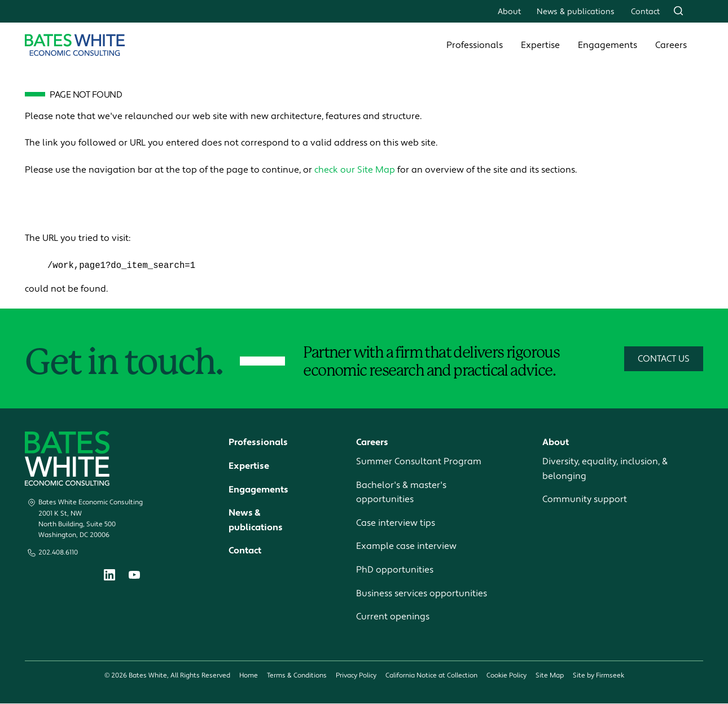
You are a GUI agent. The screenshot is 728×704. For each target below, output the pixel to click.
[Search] (678, 11)
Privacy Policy (356, 676)
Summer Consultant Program (419, 462)
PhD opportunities (395, 570)
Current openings (393, 617)
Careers (671, 45)
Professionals (475, 45)
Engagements (608, 45)
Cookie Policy (506, 676)
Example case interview (406, 547)
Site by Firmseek (598, 676)
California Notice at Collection (431, 676)
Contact (645, 12)
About (509, 12)
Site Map (550, 676)
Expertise (540, 45)
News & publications (576, 12)
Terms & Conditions (297, 676)
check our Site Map (355, 170)
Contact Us (664, 359)
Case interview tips (396, 523)
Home (249, 676)
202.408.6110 (58, 553)
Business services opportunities (422, 593)
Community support (585, 500)
